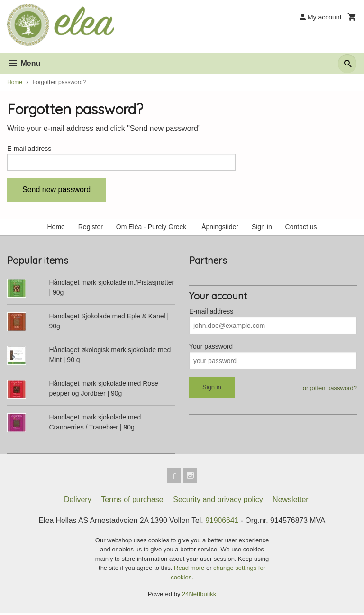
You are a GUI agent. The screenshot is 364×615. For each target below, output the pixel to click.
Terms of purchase (132, 501)
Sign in (262, 228)
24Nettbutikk (199, 596)
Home (15, 82)
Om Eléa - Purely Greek (152, 228)
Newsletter (291, 501)
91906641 (223, 522)
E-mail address (29, 149)
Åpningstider (220, 228)
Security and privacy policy (218, 501)
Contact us (301, 228)
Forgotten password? (328, 389)
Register (91, 228)
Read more (190, 570)
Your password (211, 347)
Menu (24, 63)
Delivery (78, 501)
